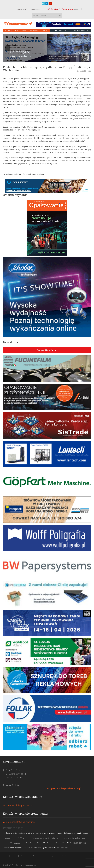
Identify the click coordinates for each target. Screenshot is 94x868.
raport (86, 833)
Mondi (47, 838)
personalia (78, 833)
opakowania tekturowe (51, 848)
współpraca (54, 838)
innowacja (6, 848)
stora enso (64, 848)
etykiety (60, 833)
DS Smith (39, 843)
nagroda (17, 843)
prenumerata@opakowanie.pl (21, 822)
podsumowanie (16, 848)
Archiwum (34, 31)
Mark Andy (21, 838)
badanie (27, 848)
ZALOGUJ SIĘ (22, 9)
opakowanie (14, 838)
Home (7, 31)
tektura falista (8, 843)
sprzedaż (83, 843)
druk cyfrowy (68, 833)
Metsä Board (28, 838)
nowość (63, 843)
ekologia (44, 833)
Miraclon (70, 843)
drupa (76, 843)
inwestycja (51, 833)
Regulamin (54, 856)
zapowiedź (24, 843)
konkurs (68, 838)
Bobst (44, 843)
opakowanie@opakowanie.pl (66, 788)
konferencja (32, 843)
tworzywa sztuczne (38, 838)
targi (33, 833)
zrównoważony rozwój (22, 833)
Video (24, 31)
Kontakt (45, 31)
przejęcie (7, 838)
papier (53, 843)
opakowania (8, 833)
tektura (84, 838)
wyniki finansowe (36, 848)
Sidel (49, 843)
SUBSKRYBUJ (35, 9)
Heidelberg (62, 838)
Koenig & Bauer (76, 838)
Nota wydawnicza (39, 856)
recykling (38, 833)
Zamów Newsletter (47, 350)
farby (58, 843)
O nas (16, 31)
